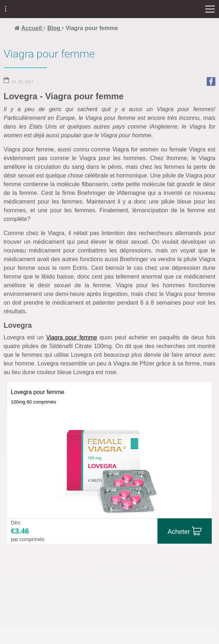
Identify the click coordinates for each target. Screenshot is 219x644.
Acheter (179, 532)
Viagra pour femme (71, 337)
